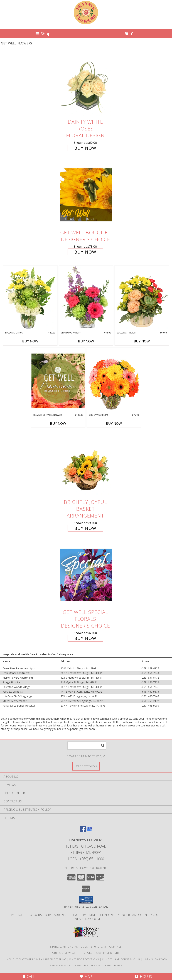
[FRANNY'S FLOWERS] (86, 24)
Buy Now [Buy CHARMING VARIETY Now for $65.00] (86, 341)
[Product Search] (87, 746)
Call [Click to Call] (29, 977)
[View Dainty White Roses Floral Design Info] (86, 84)
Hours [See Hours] (143, 977)
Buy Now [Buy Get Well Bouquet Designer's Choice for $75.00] (85, 252)
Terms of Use (113, 965)
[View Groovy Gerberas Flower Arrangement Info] (114, 381)
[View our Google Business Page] (89, 831)
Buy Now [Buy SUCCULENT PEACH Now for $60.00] (142, 341)
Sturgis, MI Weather (66, 953)
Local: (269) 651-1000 (86, 859)
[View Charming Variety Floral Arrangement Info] (86, 298)
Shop (43, 34)
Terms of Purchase (87, 965)
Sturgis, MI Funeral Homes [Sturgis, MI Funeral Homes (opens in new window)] (69, 947)
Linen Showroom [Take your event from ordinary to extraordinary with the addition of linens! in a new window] (86, 919)
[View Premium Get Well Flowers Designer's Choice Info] (58, 381)
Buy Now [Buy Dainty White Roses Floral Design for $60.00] (85, 148)
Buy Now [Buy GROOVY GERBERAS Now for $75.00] (114, 423)
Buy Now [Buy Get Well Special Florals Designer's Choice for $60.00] (85, 638)
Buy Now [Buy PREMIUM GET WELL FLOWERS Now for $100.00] (58, 423)
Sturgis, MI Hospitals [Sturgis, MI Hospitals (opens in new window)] (106, 947)
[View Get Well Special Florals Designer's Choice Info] (86, 575)
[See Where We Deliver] (86, 766)
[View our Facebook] (83, 831)
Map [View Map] (86, 977)
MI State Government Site (102, 953)
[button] (86, 900)
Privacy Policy (60, 965)
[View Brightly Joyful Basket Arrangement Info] (86, 465)
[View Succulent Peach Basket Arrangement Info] (142, 298)
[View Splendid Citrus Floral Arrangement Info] (30, 298)
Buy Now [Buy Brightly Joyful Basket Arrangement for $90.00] (85, 528)
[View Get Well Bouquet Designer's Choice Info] (86, 195)
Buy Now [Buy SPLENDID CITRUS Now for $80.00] (30, 341)
